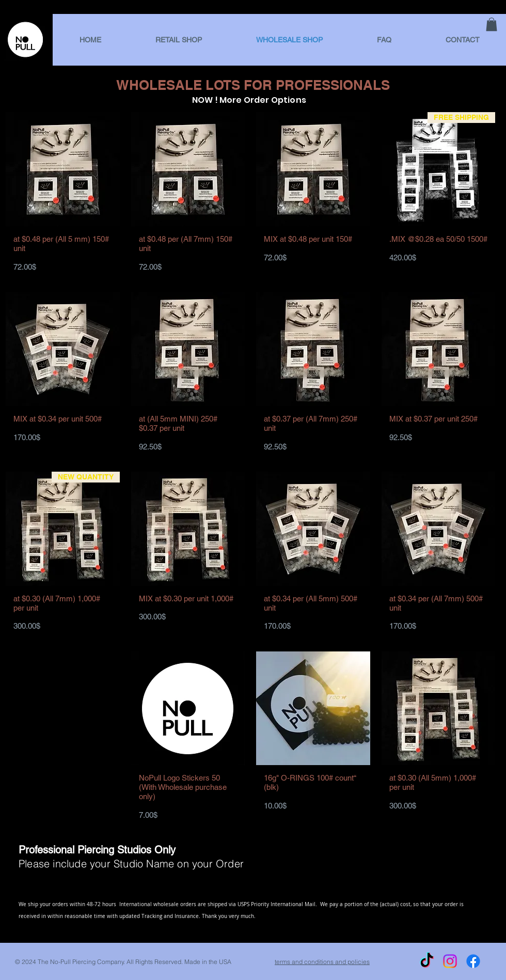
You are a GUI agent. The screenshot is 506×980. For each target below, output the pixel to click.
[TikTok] (427, 961)
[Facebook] (473, 961)
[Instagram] (450, 961)
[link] (492, 24)
